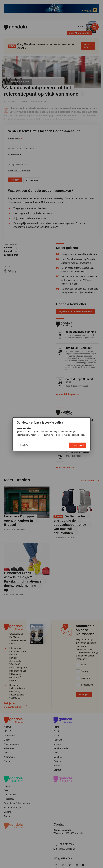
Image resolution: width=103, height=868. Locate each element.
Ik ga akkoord (78, 445)
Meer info (24, 445)
